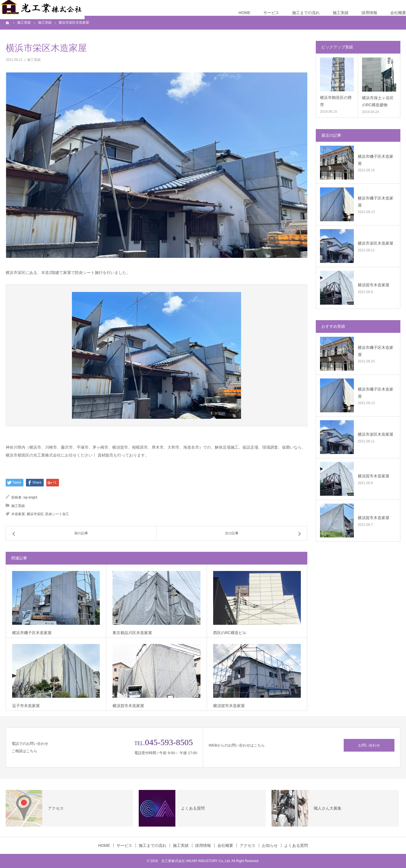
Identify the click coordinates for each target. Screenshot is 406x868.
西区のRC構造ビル (230, 633)
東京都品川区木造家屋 (132, 633)
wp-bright (30, 497)
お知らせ (270, 845)
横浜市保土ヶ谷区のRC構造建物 (378, 101)
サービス (271, 13)
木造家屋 (18, 514)
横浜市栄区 (35, 514)
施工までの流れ (306, 13)
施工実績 (341, 13)
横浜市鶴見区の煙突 (336, 101)
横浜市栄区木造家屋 (376, 243)
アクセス (248, 845)
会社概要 (398, 13)
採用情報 (369, 13)
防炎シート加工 (57, 514)
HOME (244, 13)
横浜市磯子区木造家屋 (32, 633)
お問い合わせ (369, 745)
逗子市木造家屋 (26, 706)
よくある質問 (296, 845)
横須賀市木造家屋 (128, 706)
